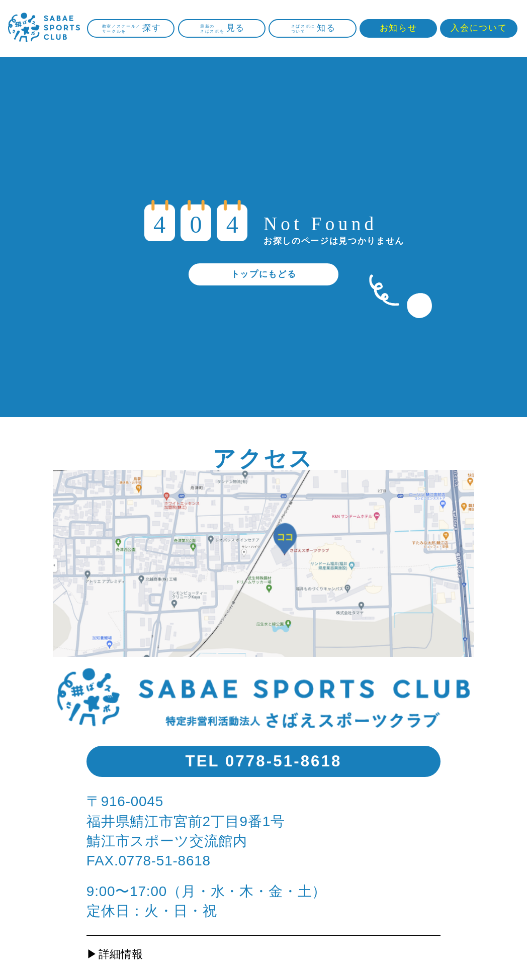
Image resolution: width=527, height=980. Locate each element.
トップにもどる (264, 274)
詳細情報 (121, 954)
